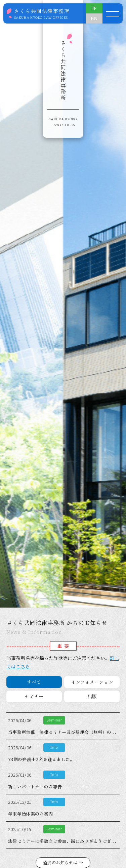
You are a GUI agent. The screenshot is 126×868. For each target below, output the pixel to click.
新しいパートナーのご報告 (35, 787)
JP (94, 8)
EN (94, 18)
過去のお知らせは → (63, 862)
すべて (34, 682)
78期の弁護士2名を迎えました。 (41, 759)
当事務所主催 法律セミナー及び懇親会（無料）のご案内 (67, 732)
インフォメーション (92, 682)
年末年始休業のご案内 (31, 814)
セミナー (34, 696)
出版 (92, 696)
